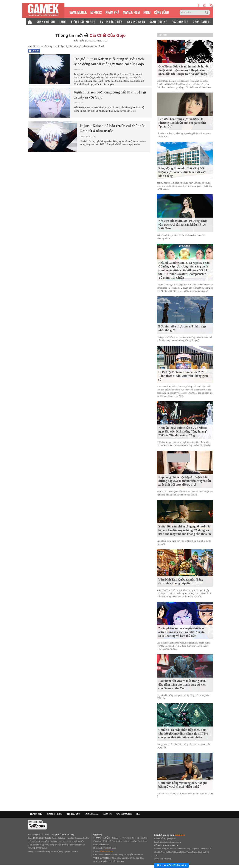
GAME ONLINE (158, 21)
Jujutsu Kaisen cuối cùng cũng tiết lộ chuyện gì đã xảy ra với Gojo (110, 95)
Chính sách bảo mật (162, 859)
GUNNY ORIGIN (46, 21)
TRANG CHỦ (36, 814)
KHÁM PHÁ (112, 12)
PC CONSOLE (92, 814)
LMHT (63, 21)
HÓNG (147, 12)
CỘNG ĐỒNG (162, 12)
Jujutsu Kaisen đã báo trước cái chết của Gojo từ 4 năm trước (112, 128)
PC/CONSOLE (180, 21)
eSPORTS (96, 12)
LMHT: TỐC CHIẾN (111, 21)
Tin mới (163, 35)
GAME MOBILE (78, 12)
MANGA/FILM (131, 12)
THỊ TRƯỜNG (73, 814)
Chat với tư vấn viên (171, 866)
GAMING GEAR (136, 21)
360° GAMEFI (202, 21)
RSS (138, 814)
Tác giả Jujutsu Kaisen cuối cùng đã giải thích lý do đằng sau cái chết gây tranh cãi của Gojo (109, 61)
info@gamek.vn (106, 851)
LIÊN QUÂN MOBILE (83, 21)
